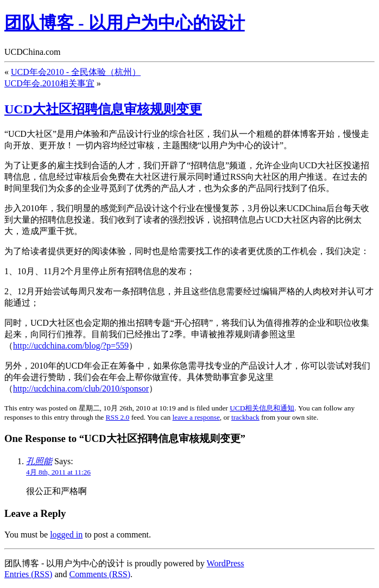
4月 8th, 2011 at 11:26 (58, 472)
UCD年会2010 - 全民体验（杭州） (76, 72)
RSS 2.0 (118, 417)
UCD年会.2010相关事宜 (49, 83)
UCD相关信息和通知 (262, 408)
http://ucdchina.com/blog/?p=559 (71, 346)
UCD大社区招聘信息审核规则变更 (103, 109)
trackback (245, 417)
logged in (66, 535)
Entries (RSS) (28, 574)
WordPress (226, 563)
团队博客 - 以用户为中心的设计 (125, 23)
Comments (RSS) (100, 574)
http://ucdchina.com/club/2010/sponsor (81, 388)
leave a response (196, 417)
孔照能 (39, 461)
